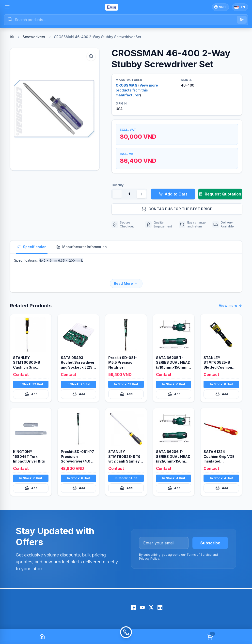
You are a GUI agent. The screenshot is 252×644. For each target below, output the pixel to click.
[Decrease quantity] (117, 194)
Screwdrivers (34, 37)
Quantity (118, 185)
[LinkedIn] (160, 594)
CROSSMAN (126, 85)
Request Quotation (220, 194)
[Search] (242, 20)
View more (230, 292)
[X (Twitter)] (151, 594)
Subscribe (210, 530)
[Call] (126, 637)
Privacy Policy (149, 545)
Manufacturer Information (82, 247)
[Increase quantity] (141, 194)
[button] (55, 109)
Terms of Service (199, 541)
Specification (32, 247)
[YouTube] (142, 594)
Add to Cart (173, 194)
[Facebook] (133, 594)
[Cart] (210, 637)
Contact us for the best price (190, 209)
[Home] (12, 36)
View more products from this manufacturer (137, 90)
